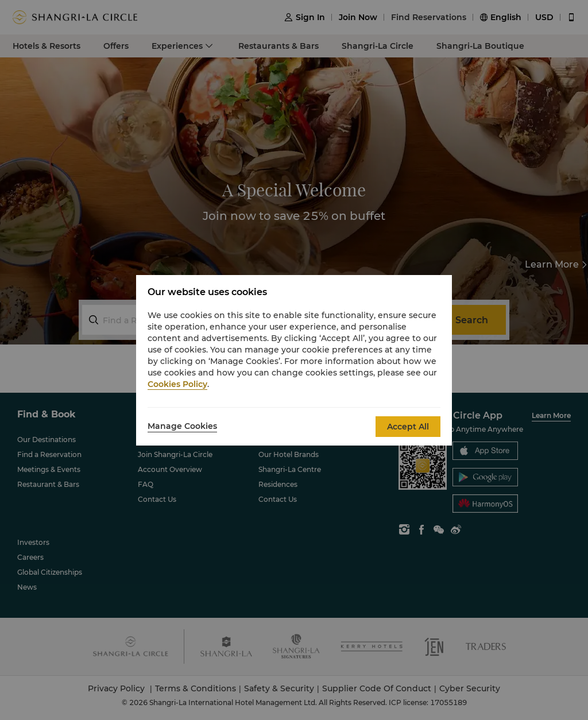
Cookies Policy (177, 384)
